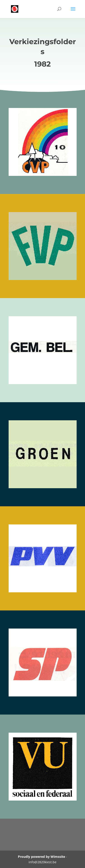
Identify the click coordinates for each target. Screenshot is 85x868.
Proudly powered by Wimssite (41, 857)
